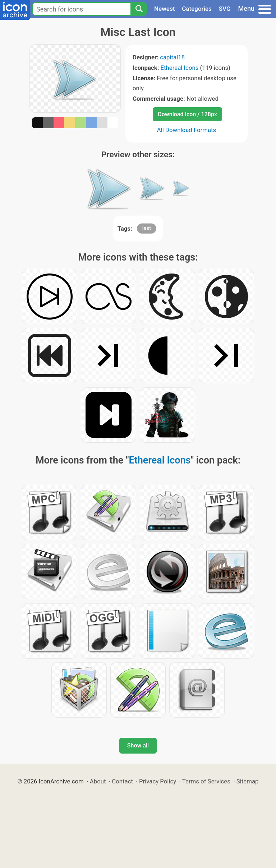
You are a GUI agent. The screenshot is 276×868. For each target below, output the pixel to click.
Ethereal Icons (180, 68)
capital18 (172, 57)
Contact (122, 781)
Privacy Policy (158, 781)
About (98, 781)
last (147, 228)
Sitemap (248, 781)
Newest (164, 9)
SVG (225, 9)
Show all (138, 745)
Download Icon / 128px (187, 114)
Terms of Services (206, 781)
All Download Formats (187, 130)
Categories (197, 9)
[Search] (139, 9)
